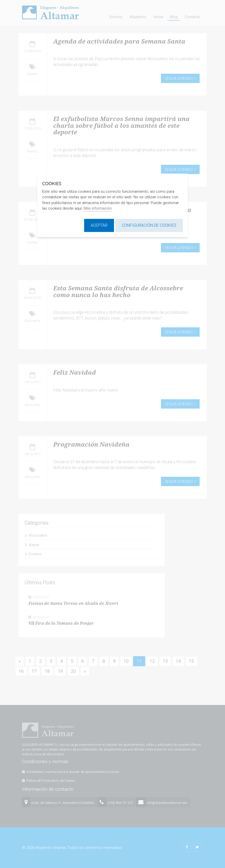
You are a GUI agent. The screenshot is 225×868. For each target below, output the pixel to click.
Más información (98, 208)
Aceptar (99, 225)
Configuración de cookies (149, 225)
